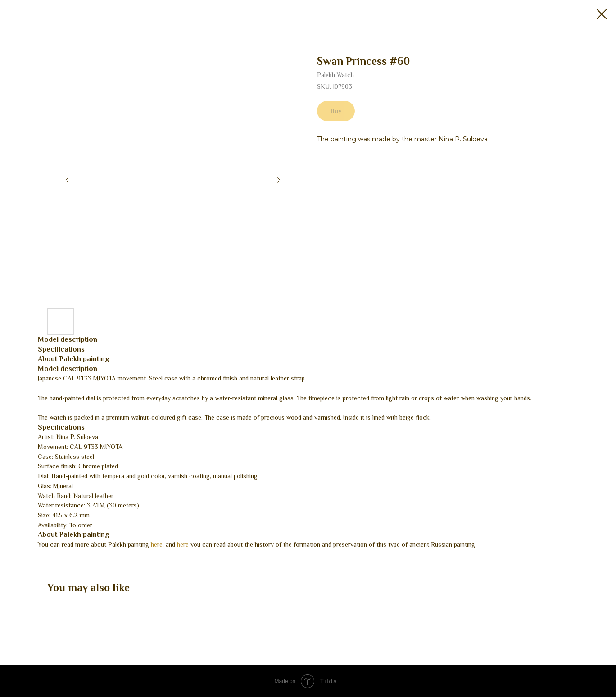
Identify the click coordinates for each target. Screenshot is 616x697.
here (157, 544)
